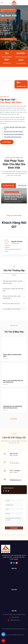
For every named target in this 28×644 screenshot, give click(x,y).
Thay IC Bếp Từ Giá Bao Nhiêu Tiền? (12, 355)
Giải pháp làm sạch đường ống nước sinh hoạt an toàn (12, 407)
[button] (2, 3)
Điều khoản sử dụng (19, 635)
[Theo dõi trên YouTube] (17, 563)
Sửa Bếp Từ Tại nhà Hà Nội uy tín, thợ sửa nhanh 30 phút (14, 197)
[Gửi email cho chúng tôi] (14, 563)
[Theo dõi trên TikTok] (9, 491)
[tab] (9, 186)
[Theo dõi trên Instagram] (6, 491)
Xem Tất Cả (14, 419)
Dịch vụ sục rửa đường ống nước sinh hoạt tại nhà (13, 381)
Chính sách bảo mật (9, 635)
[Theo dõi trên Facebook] (4, 491)
